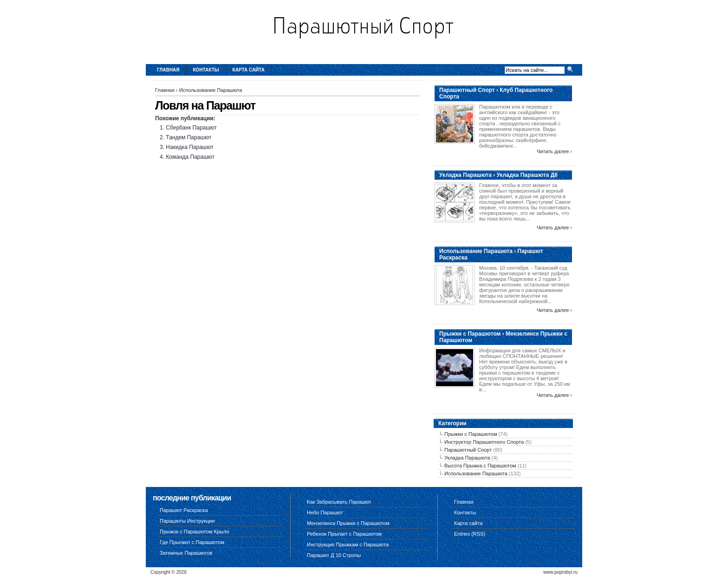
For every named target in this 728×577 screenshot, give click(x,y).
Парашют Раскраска (184, 510)
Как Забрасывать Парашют (339, 502)
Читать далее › (554, 151)
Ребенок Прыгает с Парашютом (344, 534)
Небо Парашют (325, 512)
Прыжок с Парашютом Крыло (195, 532)
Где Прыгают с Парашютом (192, 542)
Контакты (206, 70)
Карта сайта (249, 70)
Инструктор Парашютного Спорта (484, 442)
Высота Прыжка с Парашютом (480, 466)
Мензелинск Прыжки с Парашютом (348, 523)
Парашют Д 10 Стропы (334, 555)
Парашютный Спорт (468, 450)
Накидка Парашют (189, 147)
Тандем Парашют (188, 137)
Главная (168, 70)
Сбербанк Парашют (191, 128)
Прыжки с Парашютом (471, 434)
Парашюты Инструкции (187, 521)
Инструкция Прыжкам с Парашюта (348, 545)
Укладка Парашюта (467, 458)
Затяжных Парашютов (186, 553)
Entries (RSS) (470, 534)
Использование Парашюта (211, 90)
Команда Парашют (190, 157)
